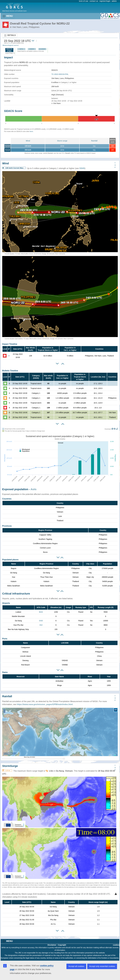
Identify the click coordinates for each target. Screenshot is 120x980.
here (31, 131)
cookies (116, 945)
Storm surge (62, 141)
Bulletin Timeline (10, 371)
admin (114, 1)
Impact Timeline (10, 344)
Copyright (62, 945)
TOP (115, 165)
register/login (105, 1)
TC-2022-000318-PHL (60, 74)
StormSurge (10, 766)
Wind (28, 141)
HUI (41, 625)
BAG (41, 612)
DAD (41, 621)
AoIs (34, 489)
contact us (94, 1)
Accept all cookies (76, 966)
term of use (84, 1)
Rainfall (94, 141)
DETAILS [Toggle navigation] (10, 35)
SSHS (82, 168)
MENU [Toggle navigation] (7, 16)
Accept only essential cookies (102, 966)
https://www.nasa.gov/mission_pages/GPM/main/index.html (45, 704)
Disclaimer (52, 945)
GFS (21, 49)
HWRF (32, 49)
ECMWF (42, 49)
